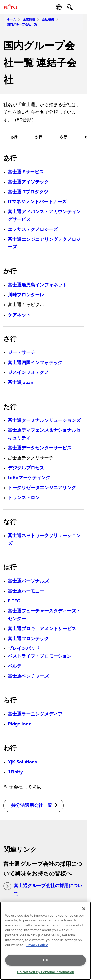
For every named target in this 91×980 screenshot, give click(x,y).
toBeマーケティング (29, 478)
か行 (39, 137)
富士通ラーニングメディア (35, 714)
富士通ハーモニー (26, 591)
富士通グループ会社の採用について (43, 889)
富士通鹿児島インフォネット (37, 285)
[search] (70, 7)
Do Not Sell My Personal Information (46, 972)
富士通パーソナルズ (28, 581)
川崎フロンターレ (26, 295)
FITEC (14, 601)
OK (45, 960)
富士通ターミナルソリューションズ (44, 420)
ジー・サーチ (21, 353)
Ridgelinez (19, 724)
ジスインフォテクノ (28, 372)
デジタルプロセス (26, 468)
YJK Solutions (22, 762)
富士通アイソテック (28, 182)
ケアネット (19, 315)
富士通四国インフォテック (35, 363)
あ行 (14, 137)
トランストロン (24, 498)
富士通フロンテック (28, 639)
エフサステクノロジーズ (33, 229)
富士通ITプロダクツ (28, 192)
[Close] (84, 909)
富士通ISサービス (26, 172)
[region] (45, 941)
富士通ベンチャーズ (28, 676)
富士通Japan (21, 383)
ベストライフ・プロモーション (40, 656)
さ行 (63, 137)
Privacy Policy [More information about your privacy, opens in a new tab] (37, 945)
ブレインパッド (24, 649)
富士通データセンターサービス (40, 448)
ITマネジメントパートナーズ (37, 202)
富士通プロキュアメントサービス (42, 629)
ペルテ (15, 666)
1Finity (15, 772)
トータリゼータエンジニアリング (42, 488)
